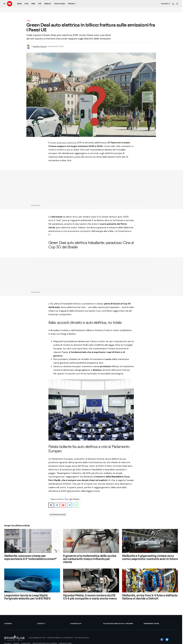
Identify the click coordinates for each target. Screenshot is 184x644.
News (29, 21)
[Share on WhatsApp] (76, 505)
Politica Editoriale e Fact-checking (118, 624)
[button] (4, 4)
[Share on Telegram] (70, 505)
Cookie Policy (76, 624)
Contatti (41, 624)
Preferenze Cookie (151, 624)
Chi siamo (8, 624)
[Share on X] (51, 505)
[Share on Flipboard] (63, 505)
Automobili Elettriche (58, 515)
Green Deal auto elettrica (63, 143)
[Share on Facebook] (57, 505)
